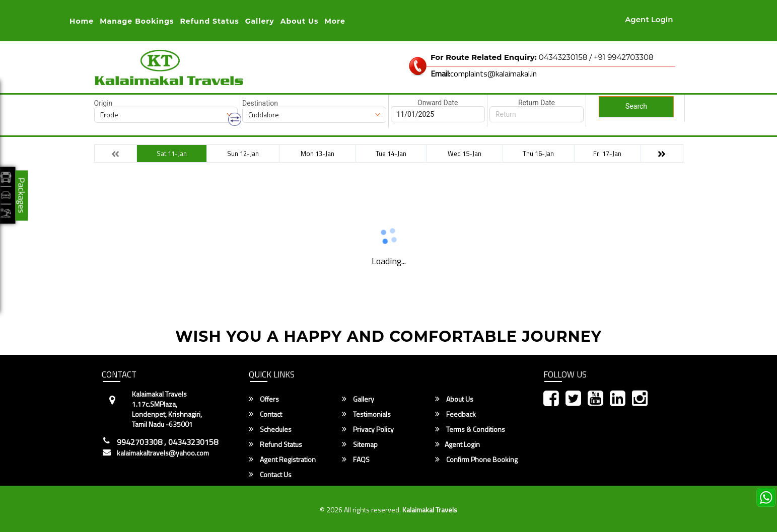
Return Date (537, 103)
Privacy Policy (368, 429)
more (335, 21)
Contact (265, 414)
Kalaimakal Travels (430, 510)
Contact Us (270, 475)
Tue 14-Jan (391, 154)
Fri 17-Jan (607, 154)
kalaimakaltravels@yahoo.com (163, 453)
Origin (103, 103)
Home (82, 21)
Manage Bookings (137, 21)
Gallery (260, 21)
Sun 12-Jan (243, 154)
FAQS (356, 460)
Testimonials (366, 414)
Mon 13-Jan (317, 154)
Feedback (455, 414)
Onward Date (438, 103)
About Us (300, 21)
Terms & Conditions (470, 429)
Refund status (210, 21)
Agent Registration (282, 460)
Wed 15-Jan (465, 154)
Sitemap (360, 444)
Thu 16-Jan (538, 154)
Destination (260, 103)
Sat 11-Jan (172, 154)
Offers (264, 399)
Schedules (270, 429)
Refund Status (275, 444)
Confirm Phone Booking (476, 460)
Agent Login (649, 19)
